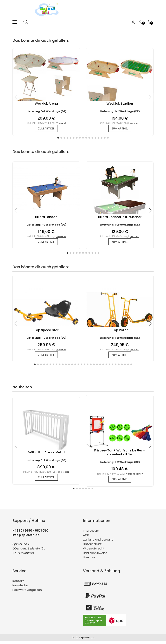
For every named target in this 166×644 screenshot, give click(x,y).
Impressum (91, 533)
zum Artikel (46, 129)
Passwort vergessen (27, 592)
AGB (86, 538)
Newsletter (20, 588)
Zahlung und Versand (98, 542)
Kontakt (18, 584)
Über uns (89, 560)
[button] (58, 138)
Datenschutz (92, 547)
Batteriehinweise (95, 556)
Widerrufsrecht (94, 551)
